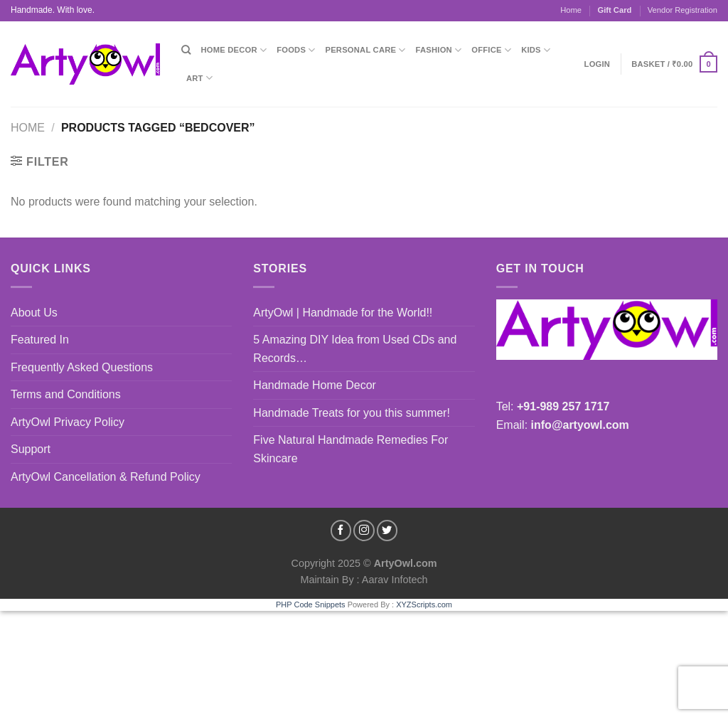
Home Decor (234, 50)
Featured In (40, 340)
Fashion (439, 50)
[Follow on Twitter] (387, 531)
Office (491, 50)
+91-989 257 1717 (563, 406)
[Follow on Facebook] (341, 531)
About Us (34, 313)
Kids (536, 50)
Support (31, 449)
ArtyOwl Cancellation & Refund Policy (106, 477)
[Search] (186, 50)
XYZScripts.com (424, 605)
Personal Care (366, 50)
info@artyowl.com (580, 425)
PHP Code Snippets (311, 605)
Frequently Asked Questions (82, 367)
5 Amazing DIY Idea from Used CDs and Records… (355, 349)
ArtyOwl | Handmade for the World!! (343, 313)
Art (199, 78)
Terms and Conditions (66, 394)
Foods (296, 50)
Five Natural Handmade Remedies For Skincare (350, 449)
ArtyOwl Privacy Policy (68, 422)
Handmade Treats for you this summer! (352, 413)
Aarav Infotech (394, 580)
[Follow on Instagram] (364, 531)
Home (571, 10)
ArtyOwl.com (406, 563)
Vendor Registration (682, 10)
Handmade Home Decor (315, 385)
